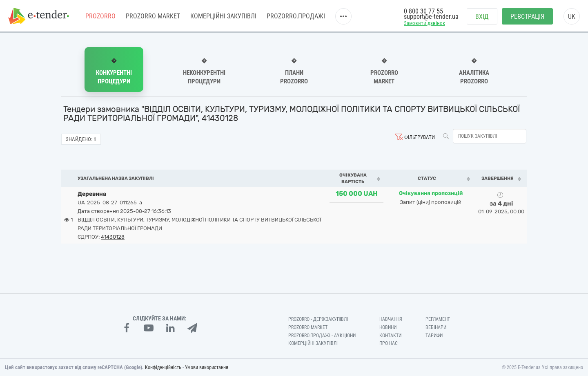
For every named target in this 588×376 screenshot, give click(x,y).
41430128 (113, 237)
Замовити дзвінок (424, 23)
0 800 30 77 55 (423, 11)
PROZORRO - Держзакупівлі (318, 319)
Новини (388, 327)
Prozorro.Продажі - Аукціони (322, 336)
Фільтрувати (420, 137)
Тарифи (434, 336)
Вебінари (436, 327)
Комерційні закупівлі (223, 16)
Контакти (390, 336)
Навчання (391, 319)
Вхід (482, 17)
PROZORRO (100, 16)
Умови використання (207, 367)
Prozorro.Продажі (296, 16)
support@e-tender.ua (431, 17)
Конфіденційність (163, 367)
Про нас (389, 343)
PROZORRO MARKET (153, 16)
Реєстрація (527, 17)
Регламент (438, 319)
